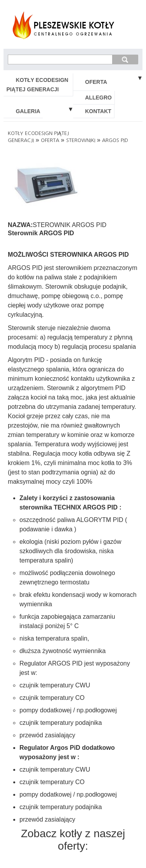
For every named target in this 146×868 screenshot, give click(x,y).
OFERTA (96, 82)
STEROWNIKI (81, 140)
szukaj (125, 59)
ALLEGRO (99, 98)
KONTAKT (98, 111)
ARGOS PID (115, 140)
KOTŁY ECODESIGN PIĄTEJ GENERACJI (37, 85)
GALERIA (28, 111)
